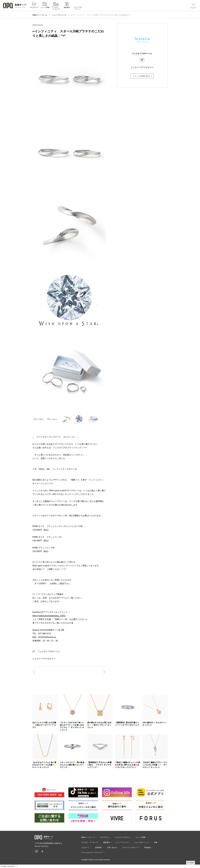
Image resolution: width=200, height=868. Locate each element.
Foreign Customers (8, 866)
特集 (156, 842)
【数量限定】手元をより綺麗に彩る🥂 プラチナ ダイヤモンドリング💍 (99, 765)
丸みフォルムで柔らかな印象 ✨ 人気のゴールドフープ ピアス (44, 725)
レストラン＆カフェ (123, 837)
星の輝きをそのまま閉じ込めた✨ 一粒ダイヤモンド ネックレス (99, 725)
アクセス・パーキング (56, 9)
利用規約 (147, 848)
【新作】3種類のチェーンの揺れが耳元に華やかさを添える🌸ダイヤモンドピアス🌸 (128, 765)
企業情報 (98, 848)
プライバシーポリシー (130, 848)
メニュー (193, 8)
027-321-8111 (44, 846)
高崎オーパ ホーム (40, 15)
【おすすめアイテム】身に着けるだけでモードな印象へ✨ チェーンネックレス (45, 765)
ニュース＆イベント (78, 9)
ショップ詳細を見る (141, 76)
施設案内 (67, 8)
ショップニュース (59, 15)
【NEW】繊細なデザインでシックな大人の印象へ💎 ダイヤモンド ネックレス (155, 765)
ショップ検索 (45, 8)
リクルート (85, 848)
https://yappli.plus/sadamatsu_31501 (49, 616)
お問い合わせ (112, 848)
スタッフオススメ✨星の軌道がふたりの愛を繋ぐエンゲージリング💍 (72, 765)
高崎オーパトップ (88, 837)
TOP (192, 863)
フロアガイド (34, 8)
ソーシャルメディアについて (92, 852)
